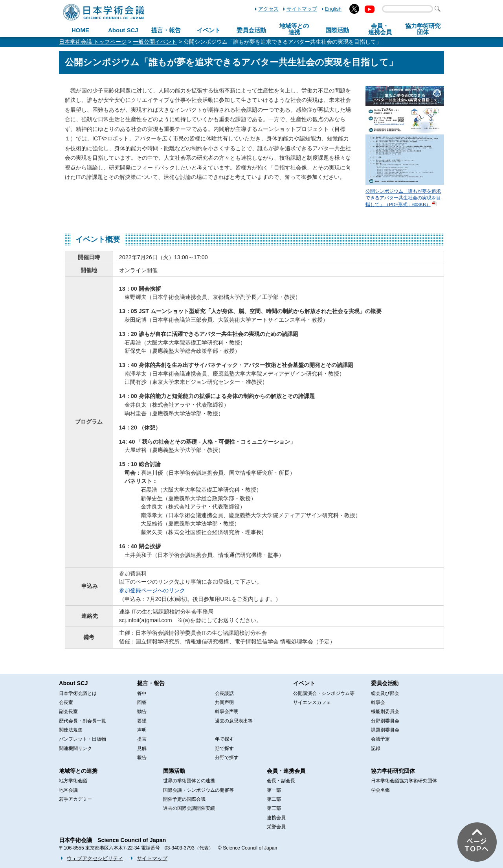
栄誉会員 (276, 827)
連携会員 (276, 818)
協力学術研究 (423, 29)
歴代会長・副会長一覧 (83, 721)
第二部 (274, 799)
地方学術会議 (73, 781)
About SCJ (123, 30)
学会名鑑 (380, 790)
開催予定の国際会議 (184, 799)
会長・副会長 (281, 781)
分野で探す (227, 757)
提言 (142, 739)
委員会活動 (251, 30)
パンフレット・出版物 (83, 739)
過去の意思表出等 (234, 721)
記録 (376, 748)
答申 (142, 693)
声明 (142, 730)
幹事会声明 (227, 711)
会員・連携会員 (286, 771)
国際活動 (337, 30)
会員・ (380, 29)
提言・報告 (166, 30)
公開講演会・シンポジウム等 (324, 693)
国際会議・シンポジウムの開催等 (198, 790)
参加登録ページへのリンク (152, 590)
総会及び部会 (385, 693)
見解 (142, 748)
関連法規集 (71, 730)
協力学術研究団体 (393, 771)
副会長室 (68, 711)
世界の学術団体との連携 (189, 781)
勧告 (142, 711)
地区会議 (68, 790)
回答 (142, 702)
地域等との (294, 29)
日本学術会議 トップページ (93, 42)
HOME (80, 30)
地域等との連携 (78, 771)
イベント (209, 30)
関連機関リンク (75, 748)
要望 (142, 721)
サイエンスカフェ (312, 702)
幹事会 (378, 702)
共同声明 (224, 702)
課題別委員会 (385, 730)
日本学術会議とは (78, 693)
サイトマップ (302, 9)
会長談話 (224, 693)
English (333, 9)
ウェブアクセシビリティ (95, 858)
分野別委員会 (385, 721)
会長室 (66, 702)
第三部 (274, 808)
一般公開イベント (155, 42)
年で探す (224, 739)
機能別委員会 (385, 711)
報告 (142, 757)
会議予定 (380, 739)
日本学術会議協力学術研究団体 (404, 781)
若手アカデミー (75, 799)
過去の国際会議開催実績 (189, 808)
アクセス (268, 9)
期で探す (224, 748)
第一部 (274, 790)
